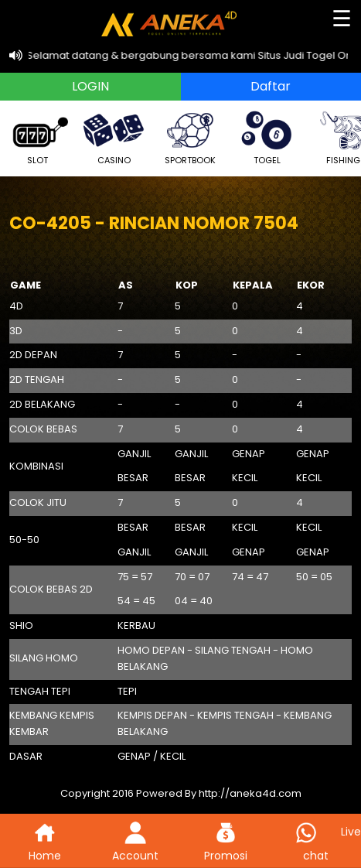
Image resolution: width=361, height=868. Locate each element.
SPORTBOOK (190, 137)
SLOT (37, 137)
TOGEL (267, 137)
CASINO (114, 137)
